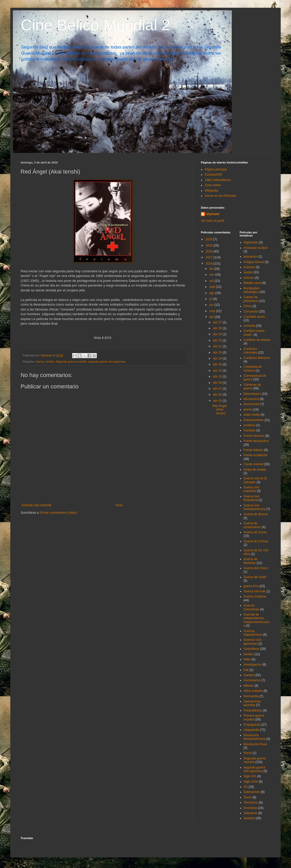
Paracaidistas (253, 710)
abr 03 (218, 401)
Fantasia (250, 430)
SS (246, 787)
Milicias (249, 686)
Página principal (216, 169)
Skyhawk (213, 214)
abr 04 (218, 395)
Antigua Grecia (254, 262)
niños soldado (253, 691)
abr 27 (218, 322)
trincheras (250, 808)
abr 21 (218, 346)
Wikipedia (211, 191)
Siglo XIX (250, 776)
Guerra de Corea (255, 532)
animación (251, 257)
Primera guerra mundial (254, 717)
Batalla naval (253, 283)
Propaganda (252, 725)
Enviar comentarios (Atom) (58, 513)
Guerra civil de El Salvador (255, 480)
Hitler (247, 659)
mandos (249, 675)
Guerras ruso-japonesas (253, 642)
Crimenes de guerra (252, 387)
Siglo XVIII (251, 782)
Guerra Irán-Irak (255, 591)
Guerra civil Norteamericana (255, 507)
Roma (248, 753)
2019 (210, 245)
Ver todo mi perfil (212, 221)
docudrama (251, 399)
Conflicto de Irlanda (257, 340)
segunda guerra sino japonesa (106, 362)
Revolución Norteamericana (255, 737)
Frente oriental (254, 464)
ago (212, 293)
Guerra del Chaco (256, 568)
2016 (210, 264)
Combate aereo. (255, 317)
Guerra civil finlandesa (251, 498)
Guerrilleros (252, 649)
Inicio (119, 505)
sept (213, 287)
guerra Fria (251, 586)
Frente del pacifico (256, 441)
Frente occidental (255, 455)
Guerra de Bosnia (256, 514)
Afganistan (251, 242)
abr (212, 317)
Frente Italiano (254, 450)
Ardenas (249, 267)
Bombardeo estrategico (252, 290)
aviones (249, 278)
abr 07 (218, 389)
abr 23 (218, 340)
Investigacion (253, 665)
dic (212, 269)
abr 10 (218, 376)
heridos (50, 362)
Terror (248, 797)
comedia (249, 326)
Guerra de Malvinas (251, 561)
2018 (210, 251)
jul (211, 299)
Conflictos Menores (257, 358)
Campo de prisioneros (251, 299)
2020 (210, 239)
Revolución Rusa (255, 744)
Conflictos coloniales (250, 351)
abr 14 (218, 371)
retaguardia (251, 730)
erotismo (250, 425)
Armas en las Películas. (221, 196)
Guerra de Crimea (256, 541)
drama (40, 362)
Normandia (251, 696)
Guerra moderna (255, 596)
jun (212, 305)
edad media (252, 415)
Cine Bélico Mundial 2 (95, 25)
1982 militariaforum (218, 180)
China (248, 306)
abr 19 (218, 358)
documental (252, 404)
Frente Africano (254, 436)
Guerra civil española (251, 489)
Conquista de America (253, 369)
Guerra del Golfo (255, 577)
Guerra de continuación (252, 525)
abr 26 (218, 328)
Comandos (251, 312)
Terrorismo (251, 803)
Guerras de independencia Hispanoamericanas (256, 620)
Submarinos (252, 792)
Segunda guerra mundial (71, 362)
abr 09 (218, 383)
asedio (248, 272)
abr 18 (218, 364)
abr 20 (218, 353)
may (213, 311)
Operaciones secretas (252, 703)
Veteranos (251, 813)
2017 (210, 257)
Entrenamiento (254, 420)
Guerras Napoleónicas (253, 633)
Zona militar (213, 185)
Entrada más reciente (37, 505)
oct (212, 281)
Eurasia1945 (213, 175)
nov (212, 275)
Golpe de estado (255, 470)
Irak (246, 670)
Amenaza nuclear (256, 248)
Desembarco (252, 394)
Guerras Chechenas (251, 607)
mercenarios (252, 680)
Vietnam (249, 818)
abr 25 (218, 334)
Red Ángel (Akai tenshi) (219, 410)
